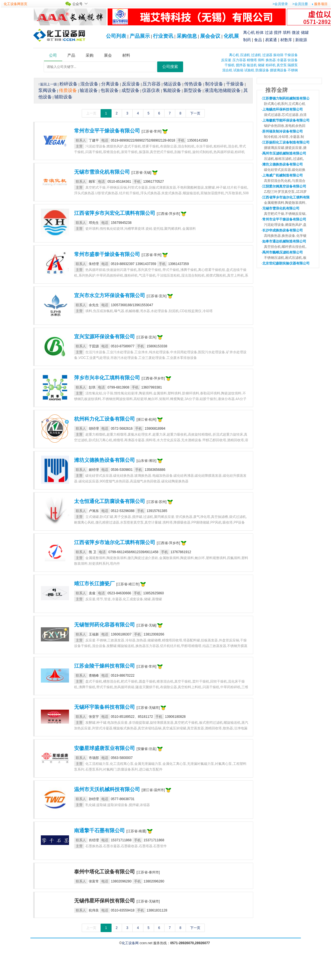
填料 (287, 32)
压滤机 (245, 55)
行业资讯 (163, 36)
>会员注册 (300, 4)
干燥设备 (291, 55)
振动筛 (278, 55)
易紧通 (271, 40)
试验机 (249, 70)
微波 (296, 32)
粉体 (260, 32)
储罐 (305, 32)
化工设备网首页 (15, 4)
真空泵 (282, 65)
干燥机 (230, 65)
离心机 (249, 32)
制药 (247, 40)
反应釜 (226, 60)
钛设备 (293, 60)
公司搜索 (170, 67)
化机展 (231, 36)
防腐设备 (262, 70)
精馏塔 (252, 60)
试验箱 (238, 70)
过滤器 (267, 55)
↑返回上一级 (48, 84)
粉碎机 (271, 65)
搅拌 (278, 32)
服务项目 (321, 4)
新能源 (301, 40)
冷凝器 (282, 60)
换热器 (271, 60)
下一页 (195, 113)
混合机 (227, 70)
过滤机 (256, 55)
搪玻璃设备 (278, 70)
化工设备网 (130, 943)
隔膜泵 (293, 65)
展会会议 (210, 36)
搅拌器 (241, 65)
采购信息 (187, 36)
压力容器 (239, 60)
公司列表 (116, 36)
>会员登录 (280, 4)
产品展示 (140, 36)
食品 (258, 40)
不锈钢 (293, 70)
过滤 (269, 32)
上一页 (91, 113)
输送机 (252, 65)
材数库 (286, 40)
